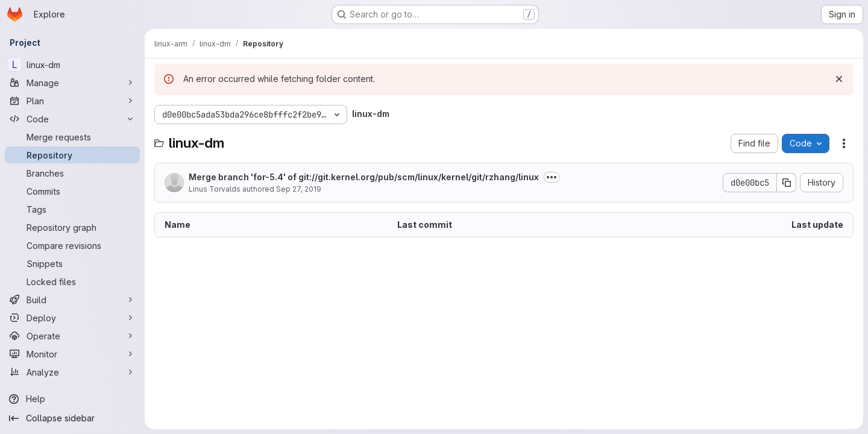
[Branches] (72, 173)
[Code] (72, 119)
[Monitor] (72, 354)
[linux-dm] (72, 64)
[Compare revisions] (72, 245)
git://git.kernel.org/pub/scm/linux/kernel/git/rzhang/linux (419, 177)
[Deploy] (72, 318)
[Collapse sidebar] (72, 418)
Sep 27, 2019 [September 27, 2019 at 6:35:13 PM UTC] (299, 189)
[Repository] (72, 155)
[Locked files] (72, 281)
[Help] (72, 399)
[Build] (72, 300)
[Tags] (72, 209)
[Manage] (72, 83)
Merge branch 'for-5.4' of (364, 177)
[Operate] (72, 336)
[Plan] (72, 101)
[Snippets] (72, 263)
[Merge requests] (72, 137)
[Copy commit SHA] (787, 183)
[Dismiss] (839, 79)
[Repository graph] (72, 227)
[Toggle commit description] (552, 177)
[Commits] (72, 191)
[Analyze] (72, 372)
